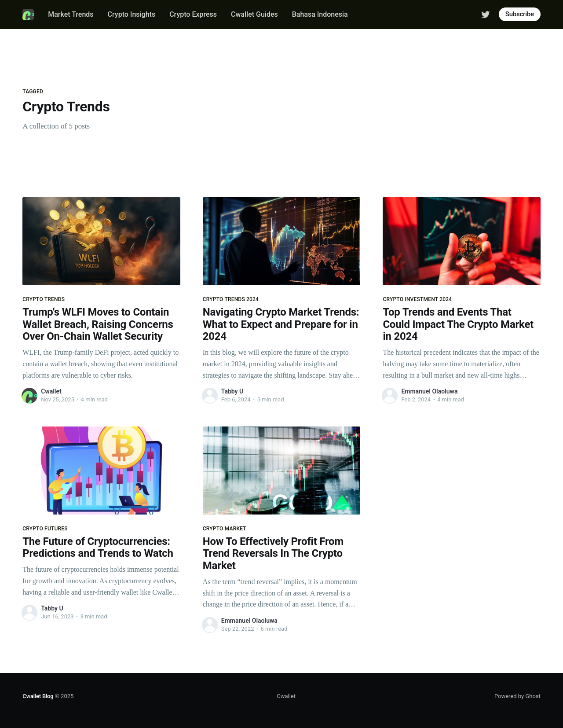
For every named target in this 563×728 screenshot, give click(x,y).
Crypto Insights (132, 14)
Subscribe (520, 14)
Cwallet (51, 391)
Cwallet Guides (254, 14)
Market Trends (71, 14)
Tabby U (232, 391)
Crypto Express (193, 14)
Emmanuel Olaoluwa (429, 391)
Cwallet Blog (38, 696)
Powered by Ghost (517, 696)
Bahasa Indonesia (320, 14)
